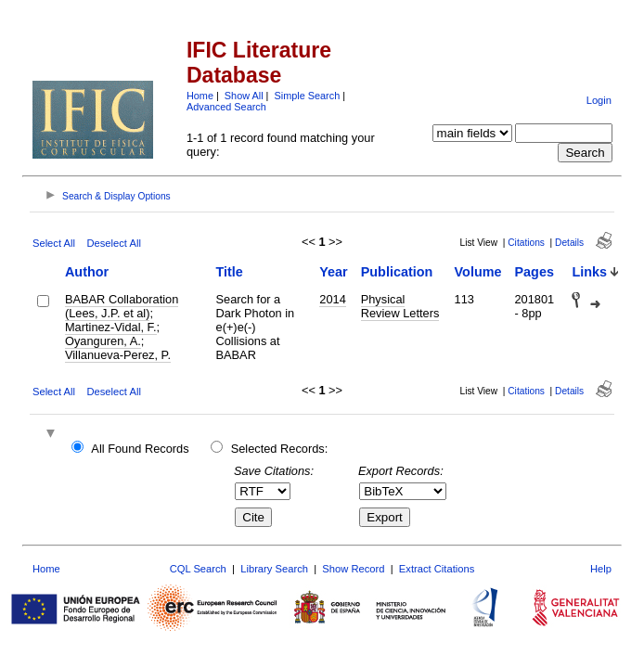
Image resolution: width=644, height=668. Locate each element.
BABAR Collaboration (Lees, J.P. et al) (122, 306)
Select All (54, 243)
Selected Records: (280, 449)
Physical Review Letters (400, 306)
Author (87, 272)
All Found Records (140, 449)
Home (200, 96)
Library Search (274, 569)
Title (230, 272)
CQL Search (198, 569)
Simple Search (307, 96)
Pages (534, 272)
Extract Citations (437, 569)
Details (569, 243)
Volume (478, 272)
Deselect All (113, 243)
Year (333, 272)
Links (589, 272)
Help (601, 569)
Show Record (353, 569)
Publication (397, 272)
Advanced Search (226, 107)
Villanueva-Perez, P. (118, 355)
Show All (244, 96)
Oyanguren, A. (103, 341)
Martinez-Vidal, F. (111, 327)
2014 (332, 299)
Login (599, 100)
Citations (526, 243)
